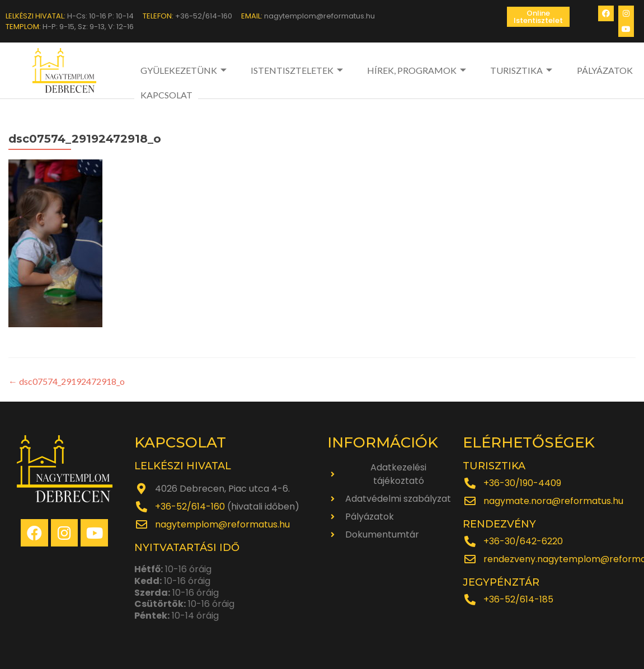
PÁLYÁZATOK (605, 70)
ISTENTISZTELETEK (298, 70)
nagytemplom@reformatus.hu (222, 524)
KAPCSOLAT (166, 95)
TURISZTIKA (523, 70)
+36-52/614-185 (518, 599)
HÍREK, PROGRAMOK (418, 70)
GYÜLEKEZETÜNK (184, 70)
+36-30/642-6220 (523, 541)
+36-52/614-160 (190, 507)
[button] (538, 17)
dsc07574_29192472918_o (67, 381)
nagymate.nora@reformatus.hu (553, 501)
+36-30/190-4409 (522, 483)
